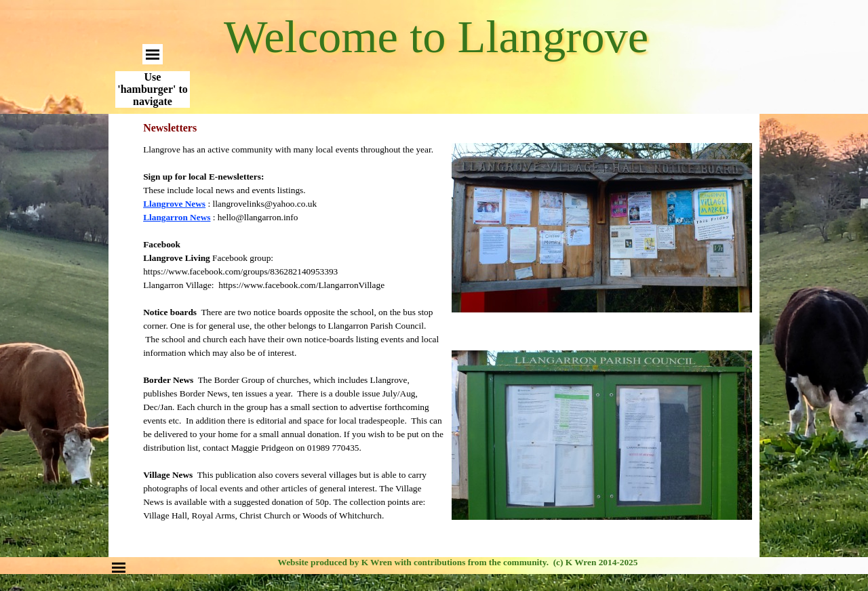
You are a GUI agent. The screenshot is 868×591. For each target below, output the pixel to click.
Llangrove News (174, 204)
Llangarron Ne (177, 217)
